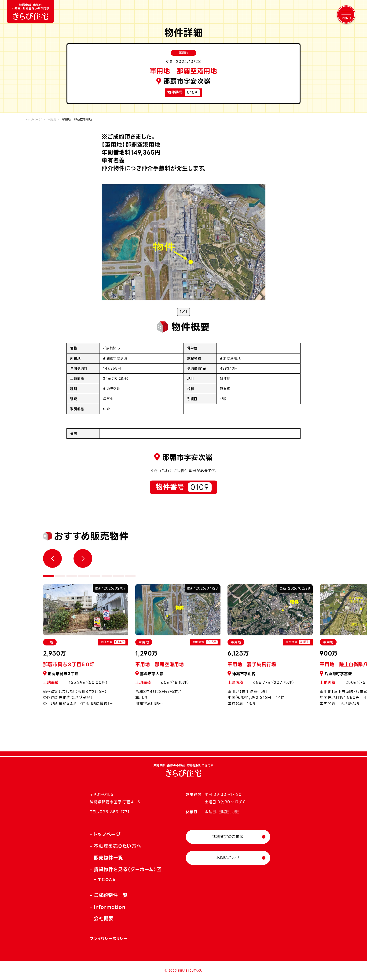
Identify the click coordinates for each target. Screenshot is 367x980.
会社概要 (104, 919)
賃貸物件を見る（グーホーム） (125, 870)
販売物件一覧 (108, 858)
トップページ (34, 119)
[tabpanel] (178, 648)
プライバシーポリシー (109, 939)
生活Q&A (107, 880)
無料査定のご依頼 (228, 837)
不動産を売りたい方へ (118, 846)
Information (110, 907)
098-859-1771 (115, 812)
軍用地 (52, 119)
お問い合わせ (228, 858)
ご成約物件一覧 (111, 895)
